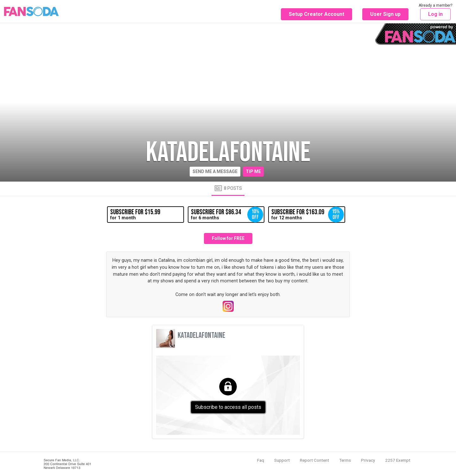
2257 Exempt (398, 460)
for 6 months (227, 215)
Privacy (368, 460)
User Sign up (385, 14)
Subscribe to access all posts (228, 407)
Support (282, 460)
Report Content (314, 460)
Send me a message (215, 171)
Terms (345, 460)
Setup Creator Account (317, 14)
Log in (435, 14)
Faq (261, 460)
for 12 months (307, 215)
